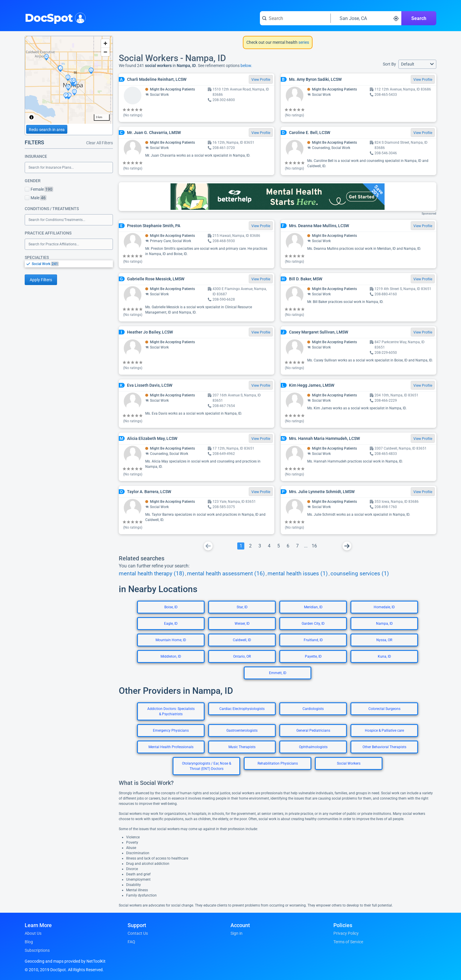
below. (246, 66)
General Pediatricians (313, 731)
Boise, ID (171, 607)
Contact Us (138, 933)
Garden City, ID (313, 624)
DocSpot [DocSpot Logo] (54, 17)
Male (36, 198)
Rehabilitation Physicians (278, 763)
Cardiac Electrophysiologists (242, 709)
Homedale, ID (384, 607)
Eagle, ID (171, 624)
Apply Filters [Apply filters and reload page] (41, 280)
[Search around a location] (366, 18)
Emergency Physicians (171, 731)
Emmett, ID (278, 673)
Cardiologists (313, 709)
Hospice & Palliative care (384, 731)
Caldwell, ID (242, 640)
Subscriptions (37, 950)
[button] (417, 64)
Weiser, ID (242, 624)
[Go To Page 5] (278, 546)
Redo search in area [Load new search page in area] (47, 130)
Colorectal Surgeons (384, 709)
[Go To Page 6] (288, 546)
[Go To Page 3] (260, 546)
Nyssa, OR (384, 640)
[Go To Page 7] (297, 546)
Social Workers (349, 763)
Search (419, 18)
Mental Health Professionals (171, 747)
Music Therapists (242, 747)
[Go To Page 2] (250, 546)
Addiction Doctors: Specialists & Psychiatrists (171, 711)
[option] (72, 264)
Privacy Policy (346, 933)
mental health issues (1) (298, 574)
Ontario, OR (242, 656)
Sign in (237, 933)
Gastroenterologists (242, 731)
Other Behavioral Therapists (384, 747)
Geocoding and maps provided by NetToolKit (65, 961)
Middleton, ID (171, 656)
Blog (29, 942)
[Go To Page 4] (269, 546)
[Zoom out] (105, 52)
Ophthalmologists (313, 747)
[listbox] (69, 264)
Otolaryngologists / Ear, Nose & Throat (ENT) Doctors (207, 766)
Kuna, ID (384, 656)
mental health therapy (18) (152, 574)
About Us (33, 933)
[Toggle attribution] (31, 117)
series (303, 42)
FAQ (131, 942)
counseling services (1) (360, 574)
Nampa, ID (384, 624)
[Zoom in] (105, 43)
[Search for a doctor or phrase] (295, 18)
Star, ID (242, 607)
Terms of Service (348, 942)
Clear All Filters (100, 143)
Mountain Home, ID (171, 640)
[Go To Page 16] (314, 546)
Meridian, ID (313, 607)
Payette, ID (313, 656)
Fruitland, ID (313, 640)
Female (39, 189)
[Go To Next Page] (347, 546)
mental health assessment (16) (226, 574)
